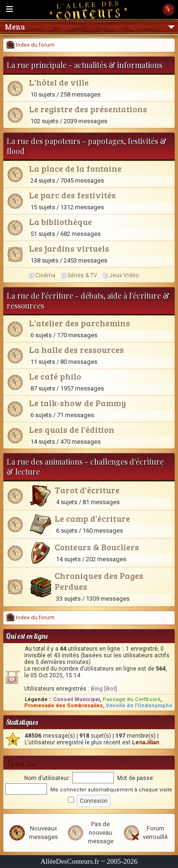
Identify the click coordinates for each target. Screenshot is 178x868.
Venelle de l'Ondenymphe (139, 706)
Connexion (20, 763)
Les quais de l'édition (72, 429)
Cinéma (45, 275)
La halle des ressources (76, 350)
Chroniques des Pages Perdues (99, 581)
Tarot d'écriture (87, 490)
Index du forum (31, 45)
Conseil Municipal (76, 699)
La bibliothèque (61, 222)
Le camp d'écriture (92, 518)
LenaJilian (145, 742)
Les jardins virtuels (69, 248)
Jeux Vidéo (124, 275)
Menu (90, 27)
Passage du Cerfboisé (131, 699)
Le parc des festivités (72, 195)
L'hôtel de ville (59, 82)
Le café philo (55, 376)
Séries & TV (82, 275)
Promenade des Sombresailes (64, 706)
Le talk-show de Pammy (77, 403)
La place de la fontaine (75, 168)
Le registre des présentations (88, 109)
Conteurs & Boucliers (97, 547)
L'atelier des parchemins (80, 323)
